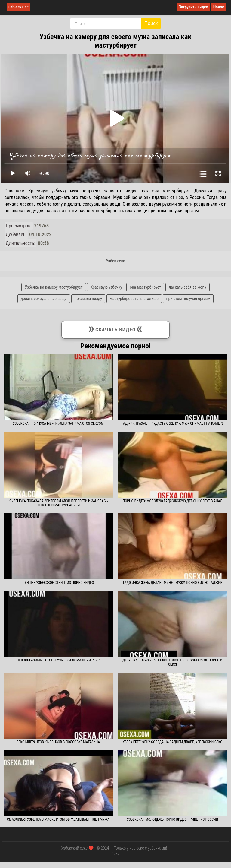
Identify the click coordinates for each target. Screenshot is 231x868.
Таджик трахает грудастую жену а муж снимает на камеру (172, 423)
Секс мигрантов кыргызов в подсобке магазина (58, 742)
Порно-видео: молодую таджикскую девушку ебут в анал (173, 501)
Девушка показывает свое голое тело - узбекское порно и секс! (172, 662)
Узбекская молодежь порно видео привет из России (172, 819)
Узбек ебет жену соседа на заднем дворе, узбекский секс (172, 742)
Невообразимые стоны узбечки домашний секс (58, 660)
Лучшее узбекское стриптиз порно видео (58, 583)
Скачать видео (115, 328)
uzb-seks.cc (18, 7)
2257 (115, 854)
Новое (219, 7)
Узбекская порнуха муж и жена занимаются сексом (58, 423)
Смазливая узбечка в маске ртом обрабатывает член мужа (58, 819)
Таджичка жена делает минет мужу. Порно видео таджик (173, 583)
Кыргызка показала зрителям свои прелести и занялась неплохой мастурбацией (58, 503)
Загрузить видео (194, 7)
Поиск (151, 23)
